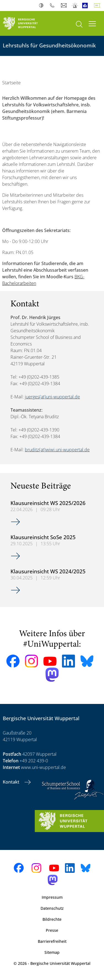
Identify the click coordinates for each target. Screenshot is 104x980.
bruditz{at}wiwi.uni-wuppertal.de (57, 450)
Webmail (64, 6)
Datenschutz (52, 908)
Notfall (75, 6)
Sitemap (52, 952)
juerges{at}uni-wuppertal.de (52, 397)
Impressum (52, 897)
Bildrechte (52, 919)
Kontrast (42, 6)
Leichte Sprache (86, 6)
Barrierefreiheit (52, 941)
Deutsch (98, 6)
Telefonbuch (53, 6)
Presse (52, 930)
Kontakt (12, 782)
